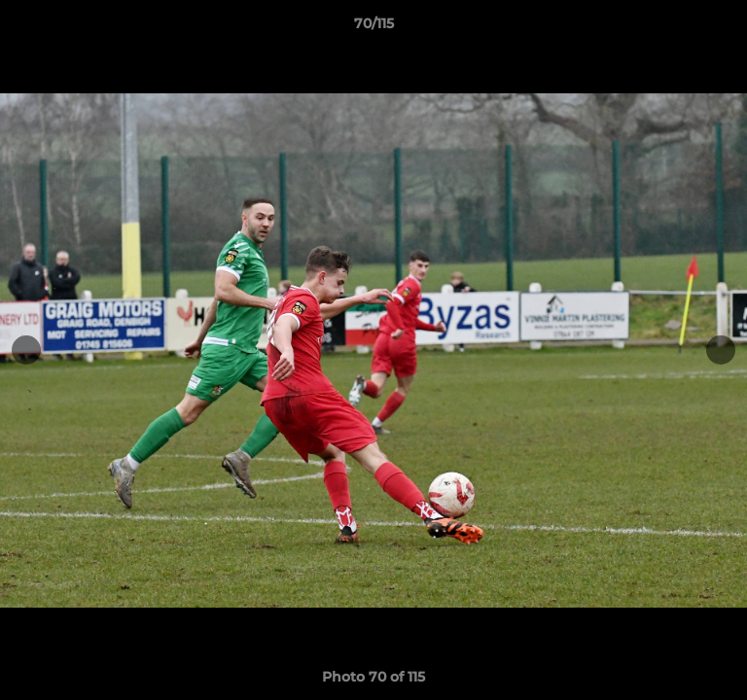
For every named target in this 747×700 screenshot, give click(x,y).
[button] (724, 28)
